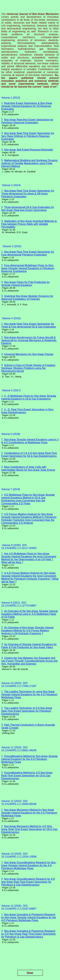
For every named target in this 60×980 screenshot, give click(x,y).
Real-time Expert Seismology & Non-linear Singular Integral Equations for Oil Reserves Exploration (27, 106)
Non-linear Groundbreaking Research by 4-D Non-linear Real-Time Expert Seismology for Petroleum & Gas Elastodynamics (28, 882)
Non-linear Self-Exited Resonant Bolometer (29, 150)
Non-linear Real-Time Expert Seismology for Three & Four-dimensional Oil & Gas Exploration (29, 325)
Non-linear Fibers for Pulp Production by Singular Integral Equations (25, 284)
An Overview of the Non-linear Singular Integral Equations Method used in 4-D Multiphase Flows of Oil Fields (29, 614)
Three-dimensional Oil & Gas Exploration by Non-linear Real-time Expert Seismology (28, 209)
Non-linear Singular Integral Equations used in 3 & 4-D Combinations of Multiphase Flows (30, 441)
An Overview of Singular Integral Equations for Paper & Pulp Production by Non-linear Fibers (29, 646)
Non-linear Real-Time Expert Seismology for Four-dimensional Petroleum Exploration (28, 253)
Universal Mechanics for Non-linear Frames (29, 354)
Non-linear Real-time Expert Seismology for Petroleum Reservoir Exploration (27, 121)
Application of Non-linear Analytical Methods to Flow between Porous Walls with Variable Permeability (29, 224)
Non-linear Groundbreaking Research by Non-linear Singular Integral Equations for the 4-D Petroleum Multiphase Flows (29, 865)
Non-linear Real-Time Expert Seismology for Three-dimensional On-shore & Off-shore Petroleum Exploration (28, 194)
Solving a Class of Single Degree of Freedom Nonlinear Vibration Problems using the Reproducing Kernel (28, 368)
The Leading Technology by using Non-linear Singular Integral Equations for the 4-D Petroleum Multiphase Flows (29, 694)
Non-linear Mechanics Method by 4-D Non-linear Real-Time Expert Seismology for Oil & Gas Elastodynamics (29, 829)
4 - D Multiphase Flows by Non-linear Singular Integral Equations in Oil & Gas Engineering (29, 397)
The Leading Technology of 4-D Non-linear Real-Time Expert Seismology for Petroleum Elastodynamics (27, 711)
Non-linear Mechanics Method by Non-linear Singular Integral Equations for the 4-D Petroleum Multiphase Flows (29, 813)
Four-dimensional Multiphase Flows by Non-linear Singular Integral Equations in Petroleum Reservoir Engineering (28, 268)
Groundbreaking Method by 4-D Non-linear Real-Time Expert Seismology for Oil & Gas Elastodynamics (27, 776)
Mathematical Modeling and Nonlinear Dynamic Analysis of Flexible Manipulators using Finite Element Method (30, 163)
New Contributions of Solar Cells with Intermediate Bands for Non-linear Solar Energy (28, 468)
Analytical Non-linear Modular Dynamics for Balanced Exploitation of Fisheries (27, 298)
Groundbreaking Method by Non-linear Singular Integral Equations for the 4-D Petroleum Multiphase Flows (30, 759)
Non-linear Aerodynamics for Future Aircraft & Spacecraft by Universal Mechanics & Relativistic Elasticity (29, 340)
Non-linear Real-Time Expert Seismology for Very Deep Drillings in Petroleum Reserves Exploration (28, 136)
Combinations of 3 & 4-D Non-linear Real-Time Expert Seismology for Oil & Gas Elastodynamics (29, 455)
